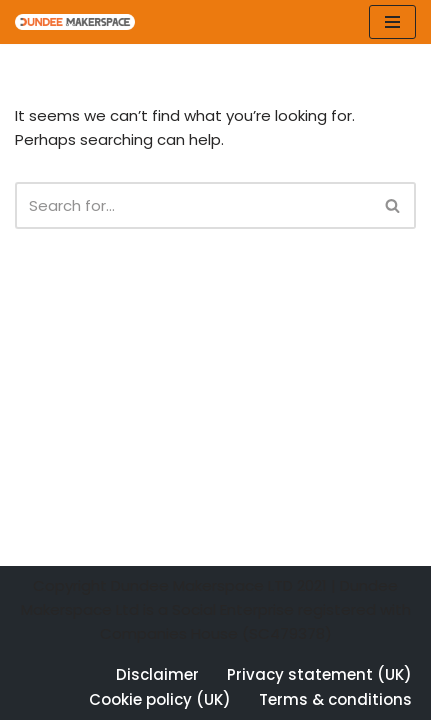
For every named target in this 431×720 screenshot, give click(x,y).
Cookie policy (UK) (160, 699)
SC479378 (287, 633)
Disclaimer (157, 674)
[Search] (193, 205)
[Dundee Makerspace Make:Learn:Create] (75, 22)
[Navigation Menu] (392, 22)
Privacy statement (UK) (319, 674)
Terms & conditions (335, 699)
